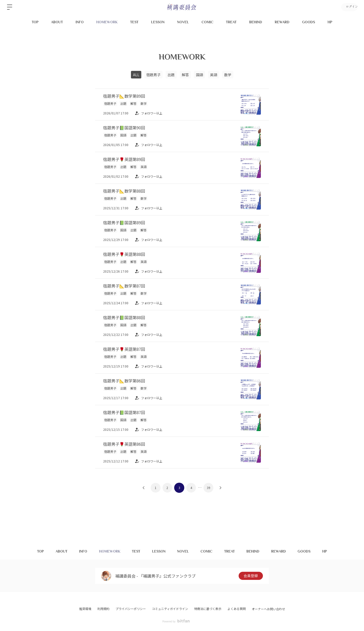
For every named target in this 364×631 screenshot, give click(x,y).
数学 (228, 75)
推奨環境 (85, 609)
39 (209, 488)
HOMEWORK (107, 22)
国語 (199, 75)
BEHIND (256, 22)
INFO (80, 22)
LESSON (158, 22)
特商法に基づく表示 (208, 609)
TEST (134, 22)
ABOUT (57, 22)
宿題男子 (153, 75)
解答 (185, 75)
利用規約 (103, 609)
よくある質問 (237, 609)
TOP (35, 22)
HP (330, 22)
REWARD (282, 22)
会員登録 (251, 576)
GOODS (309, 22)
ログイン (349, 7)
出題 (171, 75)
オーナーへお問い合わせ (268, 609)
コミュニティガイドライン (170, 609)
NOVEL (183, 22)
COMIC (207, 22)
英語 (214, 75)
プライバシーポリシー (131, 609)
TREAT (231, 22)
